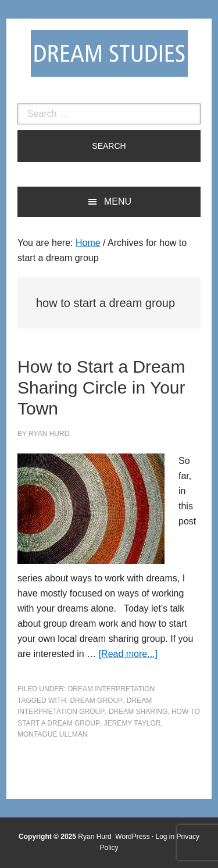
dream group (96, 701)
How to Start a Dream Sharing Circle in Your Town (101, 387)
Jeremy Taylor (133, 723)
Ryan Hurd (96, 837)
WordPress (132, 837)
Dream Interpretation (112, 689)
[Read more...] (128, 654)
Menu (118, 201)
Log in (165, 837)
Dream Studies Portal (109, 53)
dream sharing (138, 712)
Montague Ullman (52, 734)
